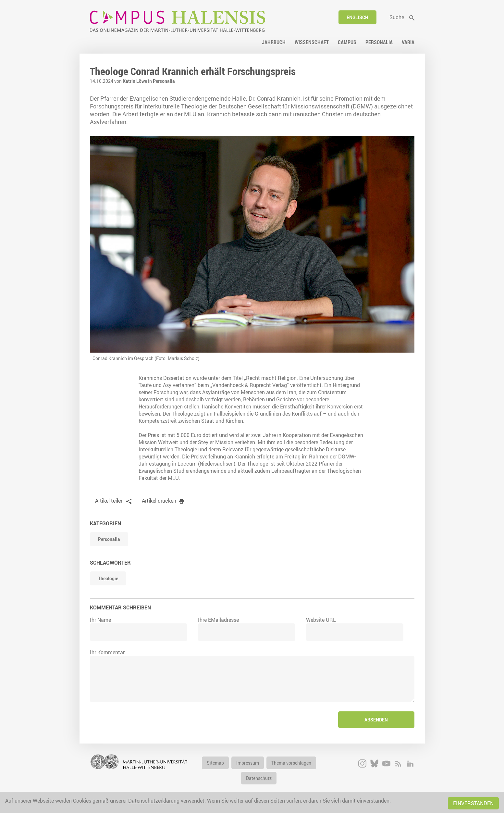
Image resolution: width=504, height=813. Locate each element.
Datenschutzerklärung (154, 801)
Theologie (108, 578)
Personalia (164, 81)
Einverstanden (473, 803)
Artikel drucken (159, 501)
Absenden (376, 720)
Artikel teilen (109, 501)
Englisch (357, 17)
